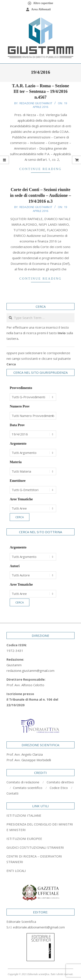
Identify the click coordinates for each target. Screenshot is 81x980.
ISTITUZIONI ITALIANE (24, 815)
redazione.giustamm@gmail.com (30, 671)
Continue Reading (41, 169)
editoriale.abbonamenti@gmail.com (39, 927)
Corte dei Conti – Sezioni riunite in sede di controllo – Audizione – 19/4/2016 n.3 (41, 195)
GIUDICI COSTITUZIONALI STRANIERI (35, 847)
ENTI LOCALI (16, 871)
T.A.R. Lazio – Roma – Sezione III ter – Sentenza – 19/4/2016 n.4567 (40, 91)
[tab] (40, 827)
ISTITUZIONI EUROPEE (24, 839)
